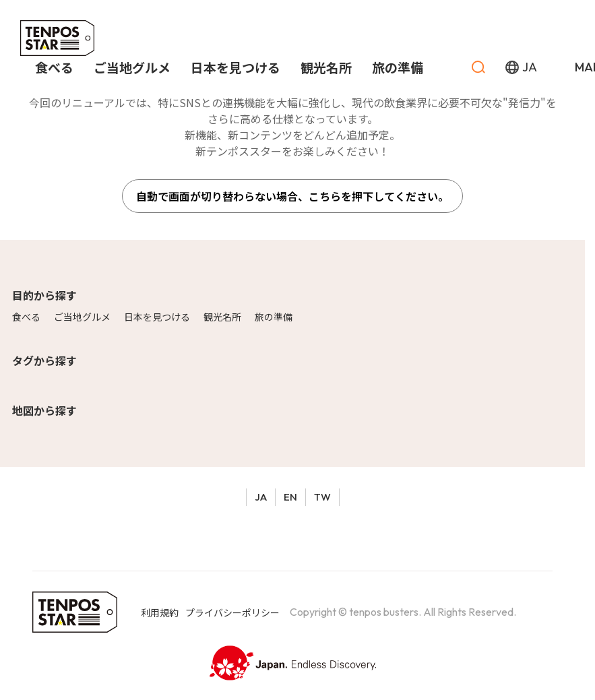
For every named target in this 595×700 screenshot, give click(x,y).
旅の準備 (274, 317)
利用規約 (160, 612)
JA (261, 497)
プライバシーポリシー (232, 612)
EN (290, 497)
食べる (26, 317)
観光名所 (222, 317)
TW (322, 497)
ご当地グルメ (82, 317)
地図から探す (44, 410)
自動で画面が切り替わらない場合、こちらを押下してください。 (292, 196)
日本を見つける (157, 317)
